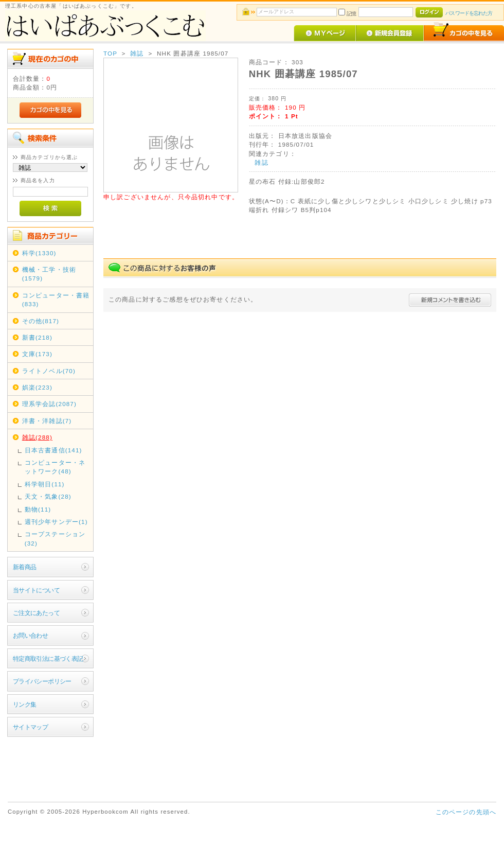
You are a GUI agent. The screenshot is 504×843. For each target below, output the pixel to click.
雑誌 (137, 53)
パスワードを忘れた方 (469, 13)
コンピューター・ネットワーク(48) (55, 467)
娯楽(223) (37, 387)
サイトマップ (31, 727)
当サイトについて (36, 590)
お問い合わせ (31, 635)
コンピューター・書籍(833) (56, 300)
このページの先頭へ (466, 812)
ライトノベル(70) (49, 371)
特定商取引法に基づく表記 (48, 658)
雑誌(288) (37, 437)
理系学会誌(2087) (49, 404)
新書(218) (37, 337)
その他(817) (41, 321)
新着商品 (25, 567)
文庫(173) (37, 354)
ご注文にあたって (36, 613)
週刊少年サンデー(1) (56, 522)
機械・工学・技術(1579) (49, 274)
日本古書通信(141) (53, 450)
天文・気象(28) (48, 496)
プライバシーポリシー (42, 681)
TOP (110, 53)
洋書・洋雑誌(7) (47, 421)
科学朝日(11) (45, 484)
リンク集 (25, 704)
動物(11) (38, 509)
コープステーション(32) (55, 538)
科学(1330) (39, 253)
